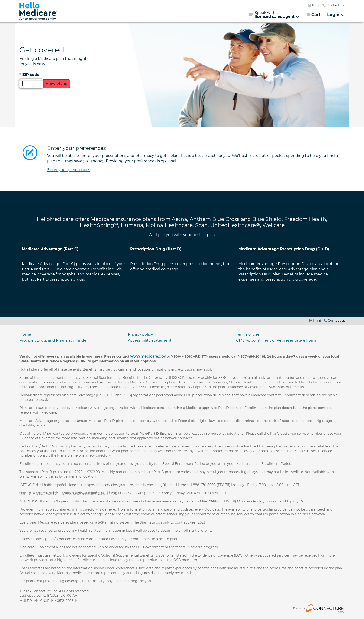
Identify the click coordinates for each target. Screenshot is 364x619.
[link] (38, 11)
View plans (56, 83)
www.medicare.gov (148, 356)
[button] (274, 15)
